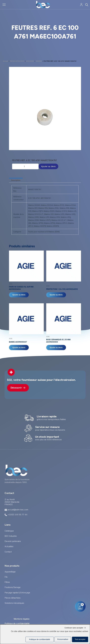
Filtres (7, 582)
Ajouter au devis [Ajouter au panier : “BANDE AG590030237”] (19, 348)
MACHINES (30, 61)
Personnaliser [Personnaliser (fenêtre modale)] (63, 639)
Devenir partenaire (13, 541)
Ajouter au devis (48, 166)
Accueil (6, 61)
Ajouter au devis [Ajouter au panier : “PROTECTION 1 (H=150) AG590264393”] (56, 295)
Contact (8, 552)
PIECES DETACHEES (17, 61)
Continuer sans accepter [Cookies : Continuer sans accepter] (74, 628)
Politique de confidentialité (17, 623)
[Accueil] (43, 5)
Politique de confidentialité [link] (40, 639)
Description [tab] (16, 180)
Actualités (9, 546)
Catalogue (9, 531)
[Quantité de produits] (25, 166)
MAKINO (39, 61)
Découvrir (18, 388)
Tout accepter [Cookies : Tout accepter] (80, 639)
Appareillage (10, 572)
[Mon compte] (81, 5)
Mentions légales (22, 619)
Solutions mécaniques (14, 603)
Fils (6, 577)
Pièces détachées (13, 598)
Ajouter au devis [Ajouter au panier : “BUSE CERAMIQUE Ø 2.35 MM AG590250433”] (56, 348)
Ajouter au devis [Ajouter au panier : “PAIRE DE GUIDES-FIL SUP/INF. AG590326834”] (19, 295)
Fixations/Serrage (13, 587)
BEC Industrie (11, 536)
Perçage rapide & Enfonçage (17, 593)
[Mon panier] (80, 606)
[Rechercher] (87, 5)
